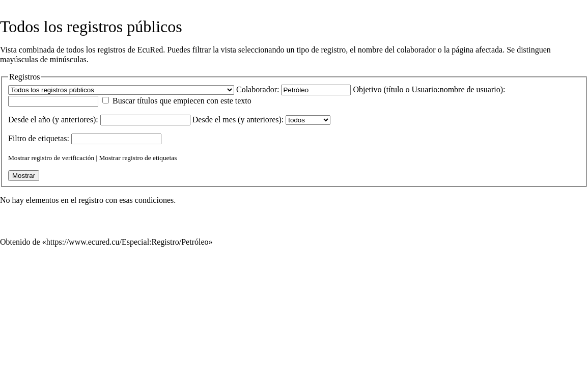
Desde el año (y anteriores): (53, 120)
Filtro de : (39, 138)
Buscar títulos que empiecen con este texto (182, 101)
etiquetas (53, 138)
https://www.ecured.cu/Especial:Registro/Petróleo (128, 242)
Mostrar (19, 158)
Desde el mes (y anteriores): (238, 120)
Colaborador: (258, 89)
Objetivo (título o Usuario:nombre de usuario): (429, 89)
